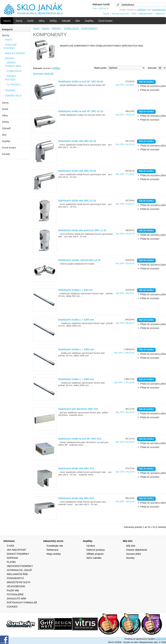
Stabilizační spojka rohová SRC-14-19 (79, 260)
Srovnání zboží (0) (43, 74)
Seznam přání (134, 554)
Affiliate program (95, 554)
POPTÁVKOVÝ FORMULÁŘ (22, 603)
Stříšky (53, 21)
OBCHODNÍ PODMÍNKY (20, 566)
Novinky (130, 558)
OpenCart (161, 639)
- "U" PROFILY (13, 85)
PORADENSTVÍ (15, 578)
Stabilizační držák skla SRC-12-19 (77, 201)
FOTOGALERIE (15, 594)
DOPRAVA (12, 558)
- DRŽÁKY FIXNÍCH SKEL (13, 64)
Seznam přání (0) (120, 14)
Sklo (78, 21)
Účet (134, 14)
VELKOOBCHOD (16, 586)
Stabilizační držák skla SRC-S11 (76, 468)
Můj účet (131, 546)
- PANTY (8, 40)
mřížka (56, 68)
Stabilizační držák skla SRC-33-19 (77, 171)
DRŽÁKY (56, 28)
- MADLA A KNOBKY (15, 53)
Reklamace (53, 550)
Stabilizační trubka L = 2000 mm (76, 379)
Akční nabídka (94, 558)
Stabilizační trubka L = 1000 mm (76, 320)
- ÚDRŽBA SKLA (12, 96)
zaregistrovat (159, 10)
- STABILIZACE (13, 71)
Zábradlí (66, 21)
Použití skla (13, 590)
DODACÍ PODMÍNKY (18, 554)
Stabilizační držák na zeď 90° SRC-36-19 (81, 82)
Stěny (42, 21)
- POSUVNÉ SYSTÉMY (10, 47)
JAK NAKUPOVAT (16, 550)
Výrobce (91, 546)
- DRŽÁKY (9, 58)
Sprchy (7, 21)
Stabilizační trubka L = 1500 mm (76, 349)
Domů (106, 14)
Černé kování (105, 21)
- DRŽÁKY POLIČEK (11, 78)
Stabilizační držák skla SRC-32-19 (77, 141)
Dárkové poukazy (96, 550)
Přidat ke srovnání (150, 90)
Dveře (30, 21)
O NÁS (11, 546)
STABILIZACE (71, 28)
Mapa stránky (54, 554)
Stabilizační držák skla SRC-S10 (76, 498)
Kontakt (6, 154)
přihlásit (142, 10)
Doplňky (89, 21)
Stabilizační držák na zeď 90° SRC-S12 (80, 439)
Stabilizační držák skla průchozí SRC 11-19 (82, 230)
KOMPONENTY (90, 28)
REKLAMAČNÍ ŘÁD (17, 574)
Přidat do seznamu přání (153, 86)
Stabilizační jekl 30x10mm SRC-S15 (78, 409)
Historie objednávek (137, 550)
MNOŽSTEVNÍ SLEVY (19, 582)
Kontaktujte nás (55, 546)
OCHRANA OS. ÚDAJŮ (19, 570)
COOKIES (12, 607)
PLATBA (11, 562)
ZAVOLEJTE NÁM (16, 599)
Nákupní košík (146, 14)
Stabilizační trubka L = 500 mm (75, 290)
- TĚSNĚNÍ (9, 90)
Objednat (160, 14)
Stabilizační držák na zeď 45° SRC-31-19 (81, 111)
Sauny (19, 21)
